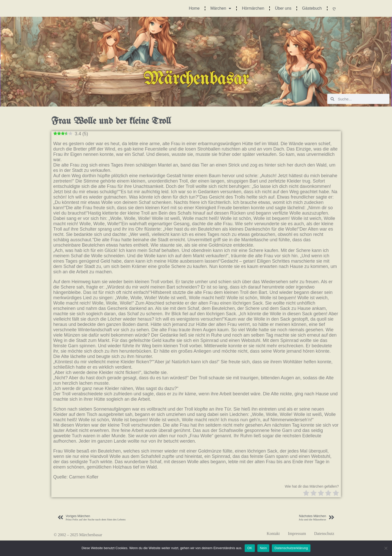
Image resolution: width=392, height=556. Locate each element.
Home (194, 8)
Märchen (221, 8)
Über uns (283, 8)
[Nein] (386, 548)
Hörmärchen (253, 8)
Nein (263, 548)
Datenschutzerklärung (291, 548)
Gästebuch (312, 8)
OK (250, 548)
